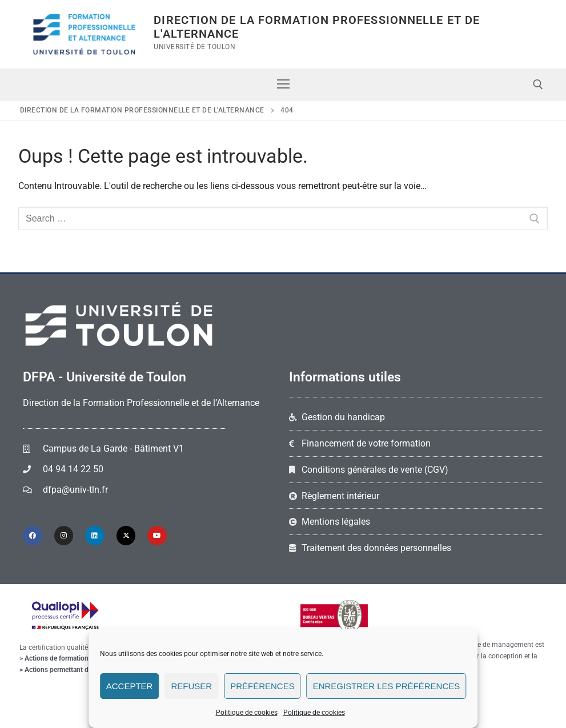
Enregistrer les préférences (387, 686)
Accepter (130, 686)
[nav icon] (283, 85)
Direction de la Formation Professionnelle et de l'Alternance (317, 27)
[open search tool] (538, 85)
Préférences (262, 686)
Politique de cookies (247, 713)
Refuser (191, 686)
